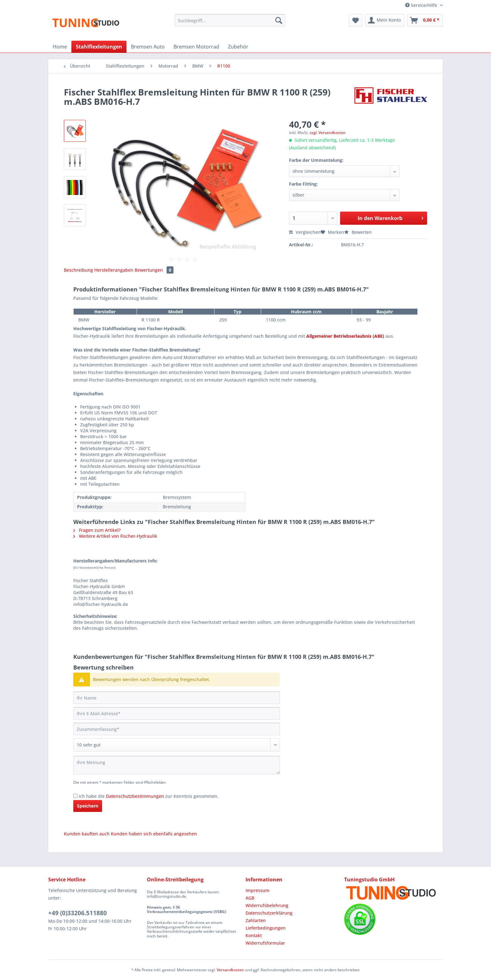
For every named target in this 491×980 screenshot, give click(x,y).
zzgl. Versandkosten (328, 133)
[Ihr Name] (177, 698)
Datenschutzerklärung (269, 913)
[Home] (60, 47)
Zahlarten (256, 920)
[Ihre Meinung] (177, 765)
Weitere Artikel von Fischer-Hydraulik (115, 536)
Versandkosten (230, 970)
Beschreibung (78, 270)
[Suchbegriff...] (230, 20)
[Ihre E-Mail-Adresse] (177, 713)
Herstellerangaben (114, 270)
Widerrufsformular (265, 943)
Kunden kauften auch (87, 834)
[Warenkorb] (425, 20)
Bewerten (358, 232)
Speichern (88, 806)
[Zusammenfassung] (177, 729)
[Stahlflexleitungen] (99, 47)
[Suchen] (279, 20)
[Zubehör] (238, 47)
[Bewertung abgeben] (177, 745)
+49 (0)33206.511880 (78, 913)
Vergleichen (305, 232)
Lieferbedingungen (266, 928)
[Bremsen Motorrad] (196, 47)
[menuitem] (230, 23)
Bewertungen (154, 270)
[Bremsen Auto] (148, 47)
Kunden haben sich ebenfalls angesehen (154, 834)
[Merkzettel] (356, 20)
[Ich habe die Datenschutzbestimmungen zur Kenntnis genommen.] (75, 796)
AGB (250, 898)
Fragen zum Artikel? (97, 530)
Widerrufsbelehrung (267, 905)
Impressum (257, 890)
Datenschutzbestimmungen (135, 796)
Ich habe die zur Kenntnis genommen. (149, 796)
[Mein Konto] (385, 20)
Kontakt (254, 935)
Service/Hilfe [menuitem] (422, 5)
